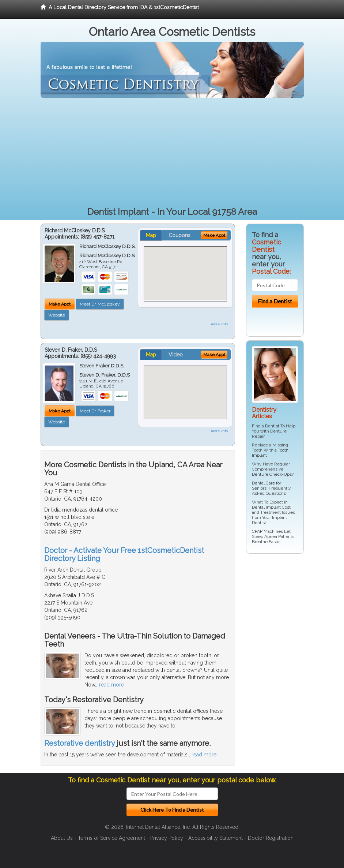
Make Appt (60, 304)
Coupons (179, 235)
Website (57, 315)
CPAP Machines (267, 531)
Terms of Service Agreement (111, 838)
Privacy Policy (167, 838)
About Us (62, 838)
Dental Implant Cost (271, 507)
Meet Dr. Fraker (95, 411)
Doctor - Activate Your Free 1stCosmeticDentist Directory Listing (124, 554)
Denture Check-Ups (272, 474)
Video (176, 355)
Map (151, 235)
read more (111, 685)
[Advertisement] (172, 153)
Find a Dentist (266, 426)
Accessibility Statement (216, 838)
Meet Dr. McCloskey (100, 304)
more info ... (221, 324)
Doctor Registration (271, 838)
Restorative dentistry (80, 743)
